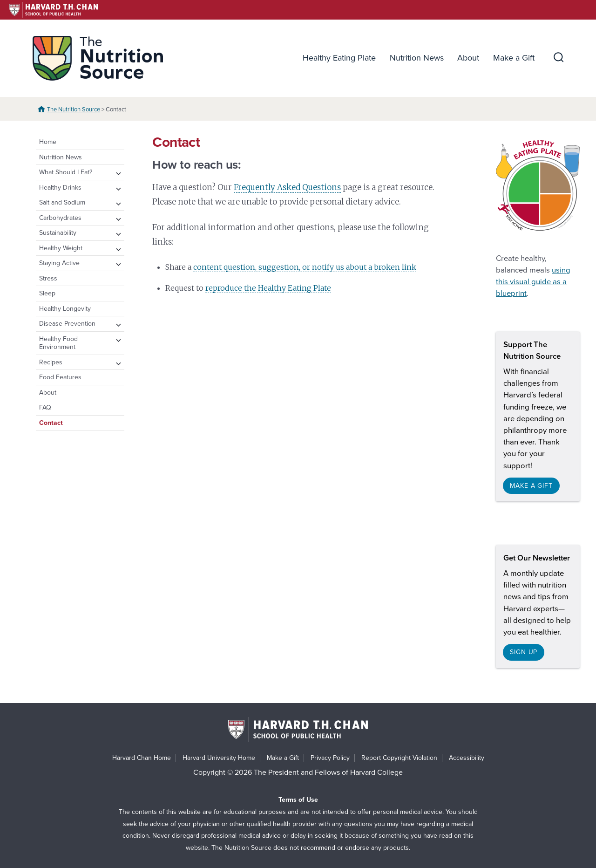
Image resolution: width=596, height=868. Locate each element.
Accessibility (467, 758)
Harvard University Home (219, 758)
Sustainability (58, 233)
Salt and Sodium (62, 202)
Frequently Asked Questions (287, 187)
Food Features (60, 377)
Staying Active (59, 263)
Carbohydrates (60, 218)
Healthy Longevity (65, 309)
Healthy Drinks (60, 188)
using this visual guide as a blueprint (533, 282)
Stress (48, 278)
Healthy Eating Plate (339, 58)
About (468, 58)
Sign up (524, 652)
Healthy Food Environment (58, 343)
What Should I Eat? (66, 172)
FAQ (45, 407)
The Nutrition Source (74, 109)
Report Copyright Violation (399, 758)
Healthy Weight (61, 248)
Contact (51, 423)
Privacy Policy (330, 758)
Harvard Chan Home (142, 758)
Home (48, 142)
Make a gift (531, 486)
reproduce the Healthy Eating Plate (268, 288)
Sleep (47, 293)
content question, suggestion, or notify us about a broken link (305, 267)
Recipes (51, 362)
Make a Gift (514, 58)
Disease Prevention (67, 324)
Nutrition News (417, 58)
